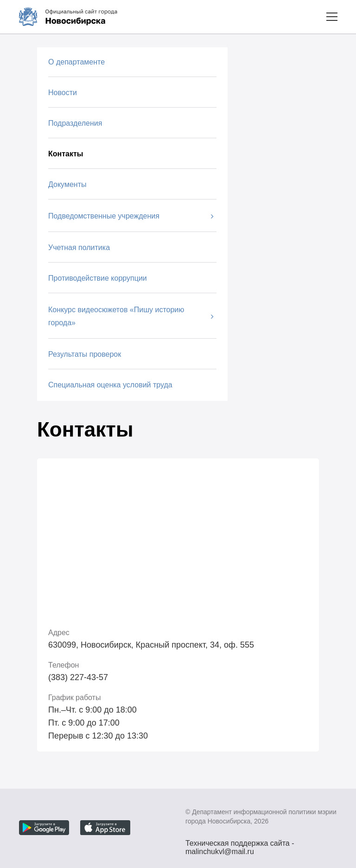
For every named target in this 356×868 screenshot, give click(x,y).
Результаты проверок (85, 354)
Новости (63, 93)
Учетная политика (79, 248)
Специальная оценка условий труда (110, 385)
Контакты (66, 154)
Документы (67, 184)
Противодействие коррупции (98, 278)
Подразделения (75, 123)
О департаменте (76, 62)
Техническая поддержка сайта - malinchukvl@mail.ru (240, 844)
